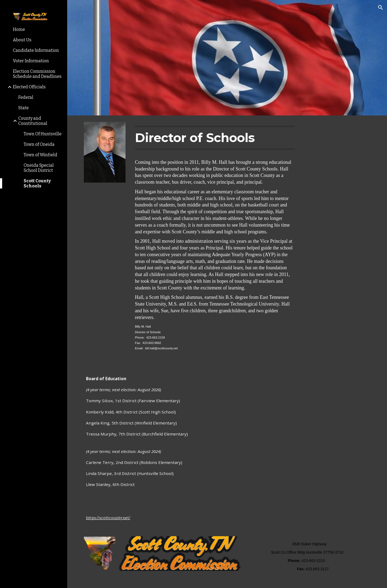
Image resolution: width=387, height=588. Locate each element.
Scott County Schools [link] (37, 183)
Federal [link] (26, 97)
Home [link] (19, 29)
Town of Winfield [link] (40, 155)
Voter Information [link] (31, 61)
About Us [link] (22, 40)
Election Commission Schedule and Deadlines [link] (37, 74)
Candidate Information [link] (36, 50)
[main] (215, 138)
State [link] (24, 108)
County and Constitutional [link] (33, 121)
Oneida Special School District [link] (39, 168)
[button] (381, 8)
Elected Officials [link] (29, 87)
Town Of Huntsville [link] (43, 134)
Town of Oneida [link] (39, 144)
